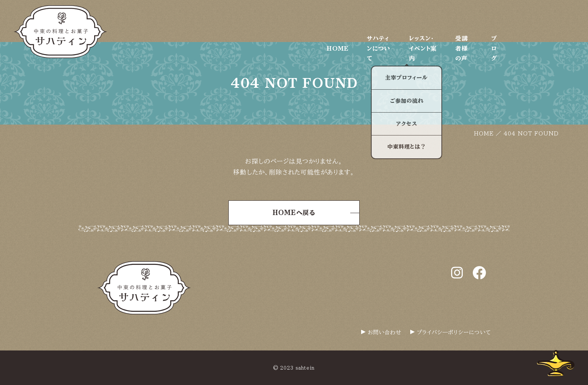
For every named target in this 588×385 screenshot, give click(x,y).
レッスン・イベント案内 (453, 21)
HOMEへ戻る (294, 213)
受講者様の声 (520, 21)
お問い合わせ (385, 332)
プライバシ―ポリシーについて (454, 332)
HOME (325, 21)
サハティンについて (380, 21)
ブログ (566, 21)
